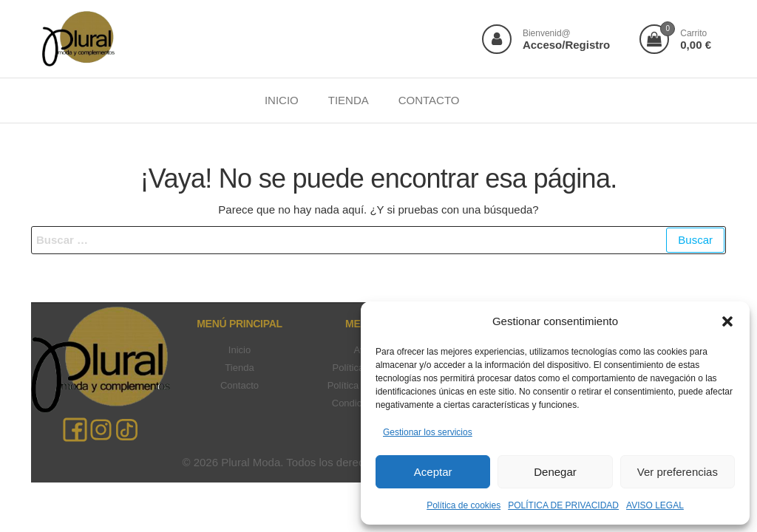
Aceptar (433, 472)
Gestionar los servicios (428, 432)
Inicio (240, 350)
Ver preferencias (678, 472)
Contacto (240, 385)
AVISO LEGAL (655, 505)
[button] (727, 321)
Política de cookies (464, 505)
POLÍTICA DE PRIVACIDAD (563, 505)
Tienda (239, 368)
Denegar (555, 472)
